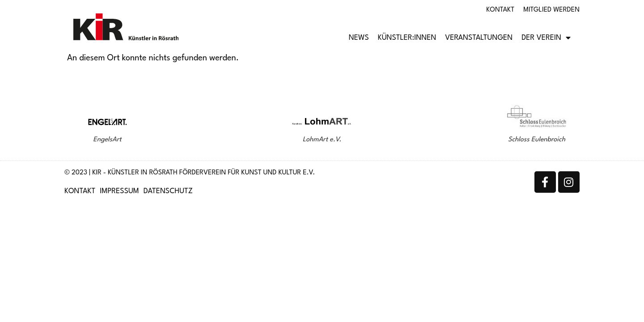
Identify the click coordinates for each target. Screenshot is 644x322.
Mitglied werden (551, 10)
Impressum (119, 191)
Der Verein (546, 38)
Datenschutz (168, 191)
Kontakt (500, 10)
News (359, 38)
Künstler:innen (407, 38)
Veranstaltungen (479, 38)
